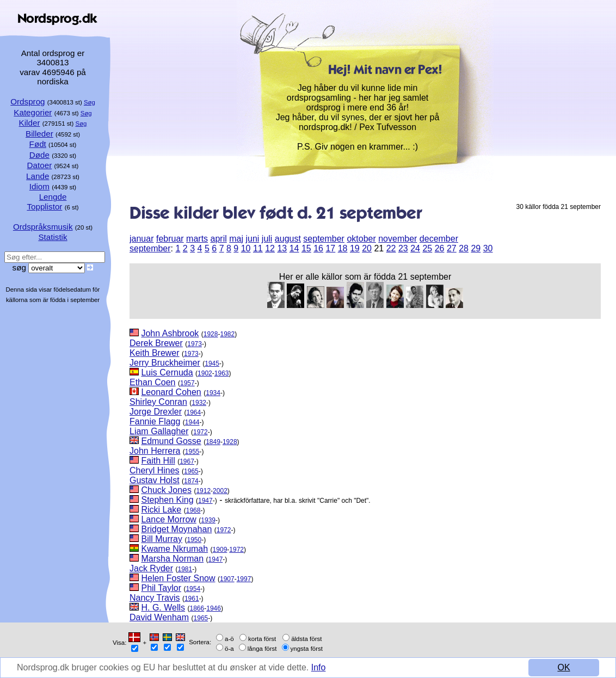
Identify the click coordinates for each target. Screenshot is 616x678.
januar (141, 239)
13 (282, 248)
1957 (187, 383)
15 (306, 248)
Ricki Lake (161, 510)
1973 (195, 344)
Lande (38, 176)
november (398, 239)
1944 (192, 422)
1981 (185, 569)
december (439, 239)
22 (391, 248)
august (288, 239)
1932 (199, 403)
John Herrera (155, 451)
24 (415, 248)
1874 (191, 481)
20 (367, 248)
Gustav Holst (155, 480)
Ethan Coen (153, 382)
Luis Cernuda (167, 372)
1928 (211, 334)
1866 (197, 608)
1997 (244, 579)
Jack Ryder (151, 568)
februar (170, 239)
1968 (193, 510)
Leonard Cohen (171, 392)
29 (476, 248)
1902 (205, 373)
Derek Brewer (156, 343)
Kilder (30, 123)
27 (452, 248)
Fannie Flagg (155, 421)
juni (252, 239)
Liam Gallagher (159, 431)
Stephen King (167, 500)
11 (258, 248)
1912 (203, 491)
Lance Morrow (168, 519)
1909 (220, 550)
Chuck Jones (166, 490)
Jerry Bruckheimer (165, 363)
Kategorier (33, 112)
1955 (192, 452)
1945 (212, 363)
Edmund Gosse (171, 441)
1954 (193, 589)
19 (355, 248)
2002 (220, 491)
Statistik (53, 237)
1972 (201, 432)
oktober (361, 239)
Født (38, 144)
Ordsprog (27, 101)
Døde (39, 155)
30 (488, 248)
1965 (191, 471)
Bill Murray (162, 539)
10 (246, 248)
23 (403, 248)
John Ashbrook (170, 333)
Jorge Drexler (156, 412)
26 (440, 248)
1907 (227, 579)
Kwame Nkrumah (174, 549)
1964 (193, 412)
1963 (222, 373)
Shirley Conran (158, 402)
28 (464, 248)
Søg (90, 102)
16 (318, 248)
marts (197, 239)
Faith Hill (158, 461)
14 (294, 248)
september (324, 239)
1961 (192, 599)
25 (427, 248)
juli (267, 239)
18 (343, 248)
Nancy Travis (155, 598)
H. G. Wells (163, 608)
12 (270, 248)
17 (330, 248)
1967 (187, 461)
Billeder (39, 134)
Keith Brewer (155, 353)
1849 (213, 442)
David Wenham (159, 617)
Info (319, 667)
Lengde (53, 197)
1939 (208, 520)
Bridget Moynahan (176, 529)
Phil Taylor (161, 588)
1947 (205, 501)
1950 (194, 540)
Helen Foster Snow (178, 578)
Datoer (40, 165)
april (219, 239)
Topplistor (44, 207)
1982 (227, 334)
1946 (214, 608)
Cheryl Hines (155, 470)
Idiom (39, 186)
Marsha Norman (172, 559)
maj (236, 239)
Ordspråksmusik (43, 227)
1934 (213, 393)
